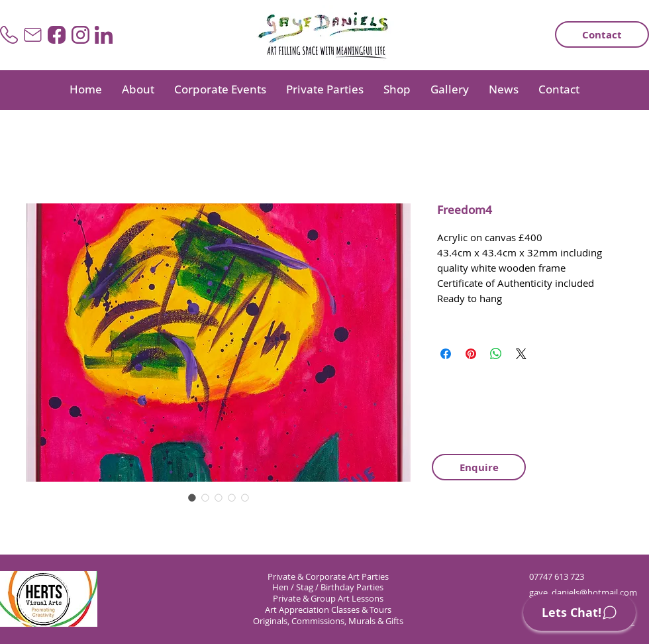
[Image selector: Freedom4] (192, 498)
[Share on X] (521, 354)
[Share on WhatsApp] (496, 354)
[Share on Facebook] (446, 354)
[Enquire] (479, 467)
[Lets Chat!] (579, 613)
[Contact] (602, 34)
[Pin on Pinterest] (471, 354)
